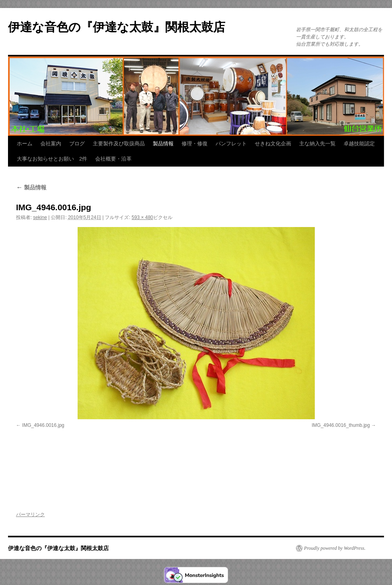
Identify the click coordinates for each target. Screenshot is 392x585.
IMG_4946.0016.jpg (43, 425)
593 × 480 (142, 217)
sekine (40, 217)
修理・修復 (195, 144)
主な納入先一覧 (317, 144)
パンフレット (231, 144)
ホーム (25, 144)
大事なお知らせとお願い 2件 (52, 159)
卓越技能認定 (359, 144)
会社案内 (51, 144)
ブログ (77, 144)
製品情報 (163, 144)
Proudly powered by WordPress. (335, 548)
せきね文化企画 (273, 144)
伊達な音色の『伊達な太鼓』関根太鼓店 (117, 27)
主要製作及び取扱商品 (119, 144)
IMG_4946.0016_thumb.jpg (341, 425)
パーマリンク (30, 515)
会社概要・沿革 (113, 159)
